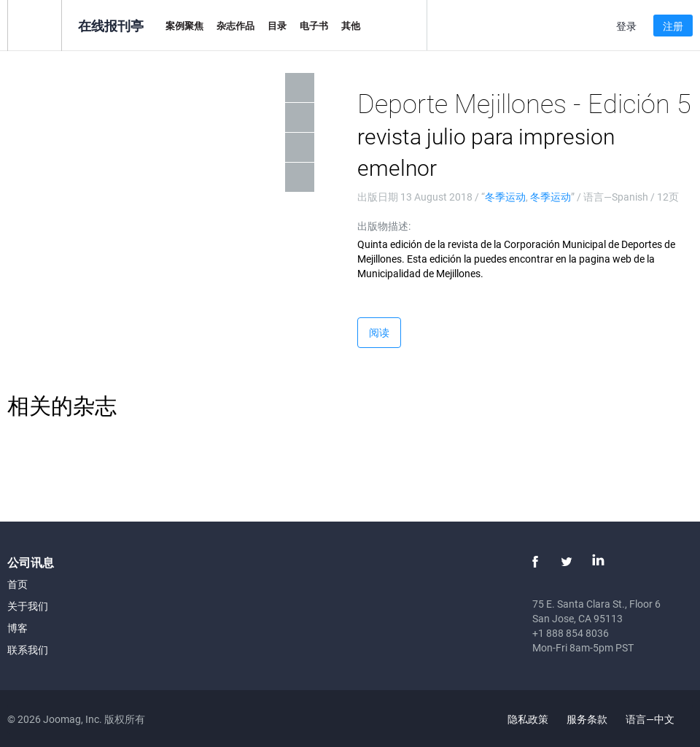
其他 (351, 26)
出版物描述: (384, 226)
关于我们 (28, 606)
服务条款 (587, 719)
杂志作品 (236, 26)
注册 (673, 26)
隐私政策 (528, 719)
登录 (626, 26)
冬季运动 (505, 197)
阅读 (379, 332)
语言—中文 (658, 719)
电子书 (314, 26)
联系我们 (28, 650)
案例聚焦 (184, 26)
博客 (17, 628)
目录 (277, 26)
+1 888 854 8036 (571, 633)
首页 (17, 584)
